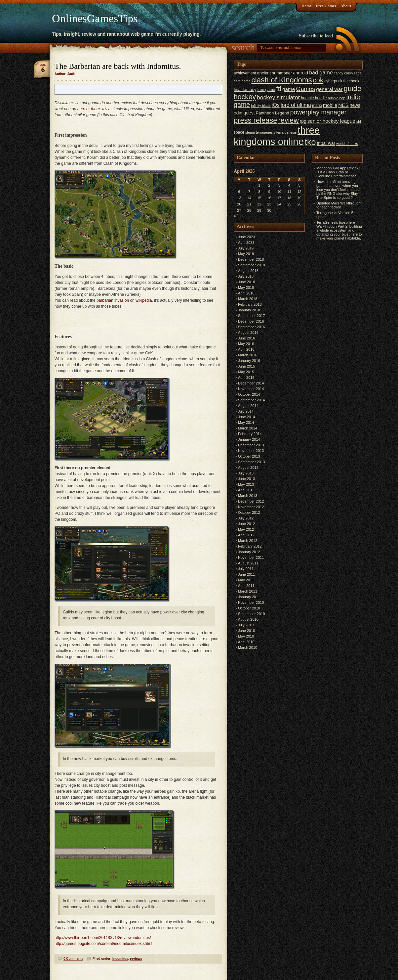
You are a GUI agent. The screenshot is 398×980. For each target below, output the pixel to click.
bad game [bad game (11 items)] (321, 72)
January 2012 (249, 552)
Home (307, 6)
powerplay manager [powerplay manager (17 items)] (318, 112)
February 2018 (250, 304)
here (81, 109)
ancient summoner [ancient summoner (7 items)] (275, 73)
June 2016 (246, 338)
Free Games (326, 6)
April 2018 (246, 293)
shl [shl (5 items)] (359, 121)
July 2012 (246, 518)
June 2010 (246, 631)
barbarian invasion (113, 300)
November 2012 (251, 507)
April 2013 (246, 490)
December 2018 (251, 259)
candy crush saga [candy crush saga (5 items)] (348, 73)
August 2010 (248, 619)
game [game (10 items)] (289, 89)
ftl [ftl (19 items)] (279, 89)
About (346, 6)
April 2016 (246, 349)
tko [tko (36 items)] (310, 142)
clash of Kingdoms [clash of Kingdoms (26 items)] (281, 80)
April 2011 (246, 586)
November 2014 (251, 389)
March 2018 (248, 299)
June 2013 (246, 479)
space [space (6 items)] (239, 132)
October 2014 (249, 394)
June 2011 (246, 574)
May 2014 (246, 423)
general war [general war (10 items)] (329, 89)
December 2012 (251, 501)
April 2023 (246, 243)
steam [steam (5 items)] (250, 132)
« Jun (238, 216)
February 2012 (250, 546)
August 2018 (248, 271)
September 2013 (251, 462)
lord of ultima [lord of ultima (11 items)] (296, 105)
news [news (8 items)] (355, 105)
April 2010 (246, 642)
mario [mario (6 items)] (317, 106)
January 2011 (249, 597)
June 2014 (246, 417)
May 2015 (246, 372)
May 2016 (246, 344)
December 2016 (251, 321)
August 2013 (248, 468)
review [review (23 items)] (288, 120)
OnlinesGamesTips (95, 18)
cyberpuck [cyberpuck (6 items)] (333, 81)
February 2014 (250, 434)
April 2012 (246, 535)
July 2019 (246, 248)
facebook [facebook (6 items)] (351, 81)
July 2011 (246, 569)
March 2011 (248, 591)
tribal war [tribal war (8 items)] (326, 143)
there (95, 109)
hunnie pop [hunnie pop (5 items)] (337, 98)
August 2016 (248, 333)
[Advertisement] (332, 341)
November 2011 (251, 557)
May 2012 (246, 529)
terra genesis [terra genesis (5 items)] (287, 132)
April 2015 (246, 378)
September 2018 (251, 265)
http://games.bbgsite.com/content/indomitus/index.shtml (103, 944)
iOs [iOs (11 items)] (276, 105)
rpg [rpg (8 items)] (303, 121)
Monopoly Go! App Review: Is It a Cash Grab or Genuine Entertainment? (338, 172)
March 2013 (248, 496)
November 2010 (251, 602)
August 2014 (248, 406)
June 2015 (246, 366)
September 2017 (251, 316)
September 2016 (251, 327)
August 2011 (248, 563)
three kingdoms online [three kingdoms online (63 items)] (277, 136)
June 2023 (246, 237)
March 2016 (248, 355)
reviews (136, 959)
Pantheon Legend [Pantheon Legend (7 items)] (272, 113)
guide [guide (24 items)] (353, 89)
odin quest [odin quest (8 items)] (244, 113)
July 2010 (246, 625)
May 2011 (246, 580)
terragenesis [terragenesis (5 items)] (266, 132)
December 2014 (251, 383)
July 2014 (246, 411)
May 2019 (246, 254)
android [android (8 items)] (300, 73)
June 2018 (246, 282)
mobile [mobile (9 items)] (330, 105)
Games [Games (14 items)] (305, 89)
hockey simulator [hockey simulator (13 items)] (278, 97)
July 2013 (246, 473)
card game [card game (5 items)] (242, 81)
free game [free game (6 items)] (266, 90)
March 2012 (248, 541)
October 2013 (249, 456)
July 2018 (246, 276)
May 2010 (246, 636)
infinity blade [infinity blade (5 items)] (261, 106)
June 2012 (246, 524)
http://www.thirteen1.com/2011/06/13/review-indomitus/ (103, 938)
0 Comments (73, 959)
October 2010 (249, 608)
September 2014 (251, 400)
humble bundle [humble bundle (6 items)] (314, 98)
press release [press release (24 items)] (255, 120)
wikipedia (144, 300)
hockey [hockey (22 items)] (245, 97)
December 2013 (251, 445)
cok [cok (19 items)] (318, 80)
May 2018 (246, 288)
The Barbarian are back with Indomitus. (118, 66)
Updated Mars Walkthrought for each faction (339, 205)
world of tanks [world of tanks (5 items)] (347, 144)
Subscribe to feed (316, 36)
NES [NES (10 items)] (343, 105)
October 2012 (249, 512)
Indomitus (120, 959)
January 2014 (249, 439)
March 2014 (248, 428)
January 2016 (249, 361)
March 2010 (248, 647)
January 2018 (249, 310)
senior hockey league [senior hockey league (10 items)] (331, 121)
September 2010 (251, 614)
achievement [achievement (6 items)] (245, 73)
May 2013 (246, 484)
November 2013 (251, 451)
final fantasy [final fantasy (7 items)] (245, 89)
